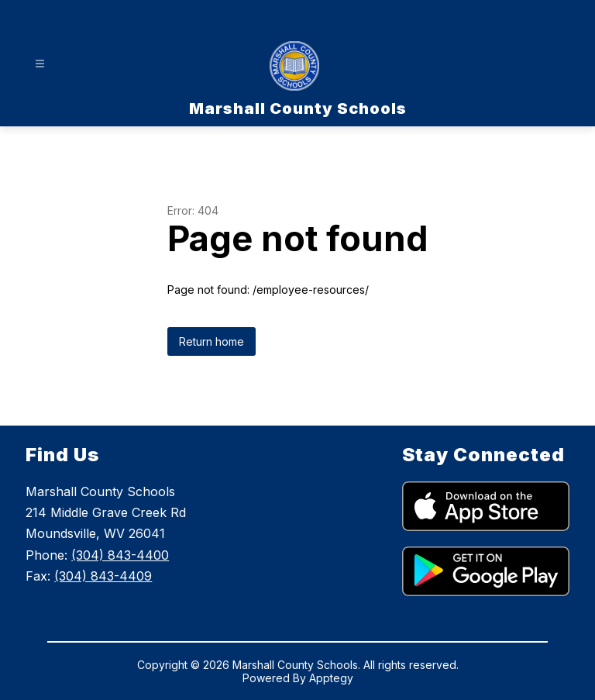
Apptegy (331, 678)
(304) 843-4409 (103, 576)
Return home (212, 341)
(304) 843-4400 (120, 555)
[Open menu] (40, 64)
